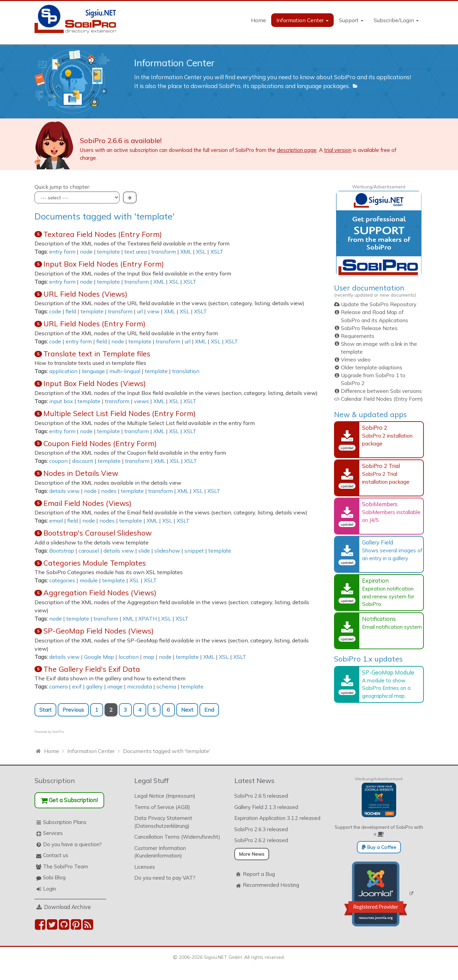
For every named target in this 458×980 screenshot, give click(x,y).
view (153, 311)
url (140, 311)
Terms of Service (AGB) (162, 807)
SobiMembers (380, 504)
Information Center (302, 20)
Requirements (358, 336)
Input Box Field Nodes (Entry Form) (104, 264)
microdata (140, 686)
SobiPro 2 (375, 428)
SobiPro (58, 732)
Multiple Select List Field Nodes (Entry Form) (120, 413)
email (56, 521)
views (141, 401)
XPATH (148, 619)
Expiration (375, 580)
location (129, 657)
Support (351, 20)
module (89, 580)
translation (186, 371)
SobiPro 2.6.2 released (261, 840)
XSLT (217, 252)
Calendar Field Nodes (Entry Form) (382, 399)
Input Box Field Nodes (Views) (95, 383)
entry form (62, 252)
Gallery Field (378, 542)
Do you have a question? (72, 844)
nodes (109, 491)
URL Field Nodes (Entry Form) (94, 324)
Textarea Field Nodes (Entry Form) (103, 234)
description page (297, 150)
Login (50, 889)
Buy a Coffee (379, 847)
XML (186, 252)
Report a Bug (259, 874)
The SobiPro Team (66, 867)
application (63, 371)
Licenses (145, 867)
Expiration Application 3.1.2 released (277, 818)
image (115, 686)
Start (45, 710)
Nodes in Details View (81, 473)
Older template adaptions (372, 367)
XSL (201, 252)
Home (259, 20)
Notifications (379, 619)
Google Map (99, 657)
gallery (94, 686)
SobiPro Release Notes (369, 328)
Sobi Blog (54, 877)
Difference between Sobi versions (381, 391)
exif (77, 686)
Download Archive (67, 907)
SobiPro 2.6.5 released (261, 796)
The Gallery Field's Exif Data (92, 669)
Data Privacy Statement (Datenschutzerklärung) (163, 822)
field (71, 311)
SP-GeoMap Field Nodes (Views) (99, 631)
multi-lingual (125, 371)
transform (164, 252)
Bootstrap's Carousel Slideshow (98, 533)
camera (58, 686)
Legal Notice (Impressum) (165, 796)
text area (136, 252)
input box (61, 401)
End (209, 710)
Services (53, 833)
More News (252, 854)
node (86, 252)
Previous (73, 710)
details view (64, 491)
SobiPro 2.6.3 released (261, 829)
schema (166, 686)
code (55, 311)
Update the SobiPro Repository (379, 304)
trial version (338, 150)
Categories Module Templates (95, 563)
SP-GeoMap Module (388, 672)
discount (83, 461)
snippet (194, 551)
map (149, 657)
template (108, 252)
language (93, 371)
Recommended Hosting (271, 885)
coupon (58, 461)
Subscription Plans (65, 822)
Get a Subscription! (69, 800)
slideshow (167, 551)
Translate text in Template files (97, 354)
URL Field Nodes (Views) (85, 294)
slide (144, 551)
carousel (89, 551)
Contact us (56, 855)
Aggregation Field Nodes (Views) (100, 593)
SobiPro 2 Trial (381, 466)
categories (62, 580)
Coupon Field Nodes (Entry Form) (100, 443)
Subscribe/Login (396, 20)
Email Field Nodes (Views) (87, 503)
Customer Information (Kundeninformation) (160, 852)
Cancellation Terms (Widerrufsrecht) (177, 837)
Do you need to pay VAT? (165, 878)
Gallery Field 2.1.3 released (266, 807)
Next (187, 710)
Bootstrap (62, 551)
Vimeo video (356, 360)
